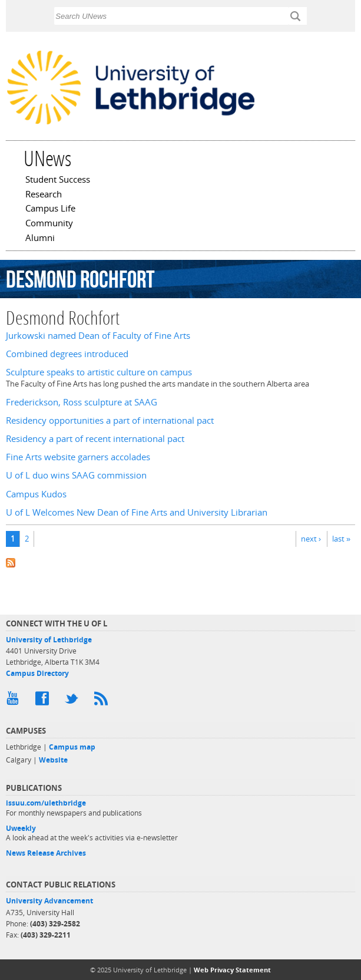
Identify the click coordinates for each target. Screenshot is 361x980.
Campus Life (50, 209)
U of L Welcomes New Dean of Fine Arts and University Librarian (137, 512)
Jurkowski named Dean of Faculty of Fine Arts (98, 336)
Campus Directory (37, 673)
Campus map (72, 747)
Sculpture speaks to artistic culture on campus (99, 372)
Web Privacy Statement (232, 970)
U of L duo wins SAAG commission (76, 475)
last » (341, 539)
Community (49, 224)
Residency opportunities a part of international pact (110, 420)
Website (53, 760)
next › (311, 539)
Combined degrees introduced (67, 354)
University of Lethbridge (49, 640)
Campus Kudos (36, 494)
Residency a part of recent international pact (95, 439)
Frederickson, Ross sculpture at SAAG (82, 402)
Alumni (40, 239)
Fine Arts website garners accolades (78, 457)
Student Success (58, 180)
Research (44, 195)
